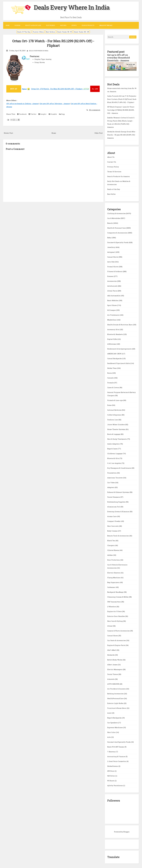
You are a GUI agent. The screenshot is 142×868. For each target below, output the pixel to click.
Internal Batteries (115, 410)
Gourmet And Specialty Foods (119, 742)
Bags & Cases (113, 448)
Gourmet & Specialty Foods (118, 242)
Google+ (42, 114)
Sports (74, 25)
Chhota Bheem (113, 550)
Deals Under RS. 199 (82, 32)
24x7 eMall (112, 650)
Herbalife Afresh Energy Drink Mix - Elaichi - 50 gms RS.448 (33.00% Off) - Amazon (122, 135)
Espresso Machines (115, 727)
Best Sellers (51, 32)
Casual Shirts (113, 257)
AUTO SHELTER (113, 684)
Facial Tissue (113, 674)
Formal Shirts (113, 266)
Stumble (53, 114)
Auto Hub (111, 261)
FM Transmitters (114, 601)
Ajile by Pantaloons (115, 785)
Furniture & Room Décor (117, 708)
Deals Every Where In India (73, 7)
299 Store (111, 771)
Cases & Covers (113, 387)
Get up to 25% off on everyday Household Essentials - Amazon (119, 58)
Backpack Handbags (116, 592)
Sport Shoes (112, 305)
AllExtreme (112, 344)
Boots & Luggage (114, 434)
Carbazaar (111, 587)
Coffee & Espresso (114, 414)
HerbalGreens (113, 766)
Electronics (51, 25)
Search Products (88, 25)
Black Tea (111, 540)
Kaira (110, 373)
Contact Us (112, 162)
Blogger (126, 831)
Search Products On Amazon (119, 176)
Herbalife (111, 655)
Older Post (99, 133)
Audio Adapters (114, 444)
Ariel (109, 713)
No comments (95, 110)
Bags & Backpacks (115, 717)
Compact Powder (114, 521)
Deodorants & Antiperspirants (119, 348)
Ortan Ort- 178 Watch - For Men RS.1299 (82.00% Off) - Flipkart (53, 43)
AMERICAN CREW (114, 353)
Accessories (112, 281)
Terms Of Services (114, 171)
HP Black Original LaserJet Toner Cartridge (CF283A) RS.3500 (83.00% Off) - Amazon (121, 110)
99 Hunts (111, 780)
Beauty (110, 223)
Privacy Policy (113, 167)
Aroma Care (112, 516)
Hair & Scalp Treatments (117, 439)
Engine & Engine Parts (116, 645)
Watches (63, 25)
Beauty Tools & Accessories (118, 535)
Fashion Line (113, 419)
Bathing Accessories (116, 693)
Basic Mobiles (113, 300)
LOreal (110, 626)
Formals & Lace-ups (115, 400)
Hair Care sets (113, 526)
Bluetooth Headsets (115, 334)
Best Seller (111, 194)
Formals (111, 382)
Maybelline (112, 319)
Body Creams (113, 531)
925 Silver (111, 775)
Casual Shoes (113, 635)
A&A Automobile (114, 295)
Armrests (111, 679)
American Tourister (115, 477)
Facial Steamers (114, 497)
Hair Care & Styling (115, 621)
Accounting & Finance (116, 756)
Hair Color (112, 732)
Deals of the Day (114, 189)
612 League (112, 310)
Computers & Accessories (117, 232)
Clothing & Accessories (117, 213)
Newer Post (8, 133)
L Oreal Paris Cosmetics (117, 761)
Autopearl (111, 252)
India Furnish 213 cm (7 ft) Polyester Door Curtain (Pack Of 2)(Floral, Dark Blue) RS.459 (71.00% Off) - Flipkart (122, 99)
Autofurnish (112, 286)
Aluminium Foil (114, 506)
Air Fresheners (113, 315)
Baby (109, 237)
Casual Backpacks (115, 358)
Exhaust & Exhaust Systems (118, 492)
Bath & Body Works (115, 659)
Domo (110, 405)
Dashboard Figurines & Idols (119, 363)
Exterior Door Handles (116, 616)
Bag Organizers (114, 582)
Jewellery (111, 247)
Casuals (111, 377)
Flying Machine (114, 577)
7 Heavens (112, 751)
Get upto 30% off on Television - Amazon (55, 103)
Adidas (110, 555)
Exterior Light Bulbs (115, 703)
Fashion (17, 25)
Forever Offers (38, 32)
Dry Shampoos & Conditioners (119, 468)
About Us (111, 157)
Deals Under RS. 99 (65, 32)
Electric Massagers (115, 669)
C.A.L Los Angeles (114, 463)
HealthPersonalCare (116, 698)
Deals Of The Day (24, 32)
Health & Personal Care (117, 228)
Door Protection (114, 560)
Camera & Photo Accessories (119, 630)
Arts (109, 737)
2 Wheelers (112, 606)
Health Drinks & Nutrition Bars (120, 324)
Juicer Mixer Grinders (116, 424)
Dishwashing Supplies (117, 502)
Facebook (22, 114)
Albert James (113, 664)
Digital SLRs (112, 339)
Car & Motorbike (114, 218)
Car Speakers (113, 722)
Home (8, 25)
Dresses (110, 276)
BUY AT (14, 89)
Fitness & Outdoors (115, 271)
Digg (62, 114)
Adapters (111, 487)
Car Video (111, 482)
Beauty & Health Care (33, 25)
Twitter (32, 114)
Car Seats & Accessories (117, 640)
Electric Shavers (114, 572)
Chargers (111, 545)
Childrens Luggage (115, 453)
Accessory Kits (113, 329)
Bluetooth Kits (113, 458)
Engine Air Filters (115, 611)
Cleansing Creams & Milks (118, 597)
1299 (95, 89)
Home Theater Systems (117, 429)
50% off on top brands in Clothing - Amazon (22, 103)
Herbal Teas (112, 368)
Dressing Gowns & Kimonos (118, 511)
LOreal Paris (112, 290)
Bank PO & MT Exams (116, 746)
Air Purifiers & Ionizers (117, 688)
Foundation (112, 473)
